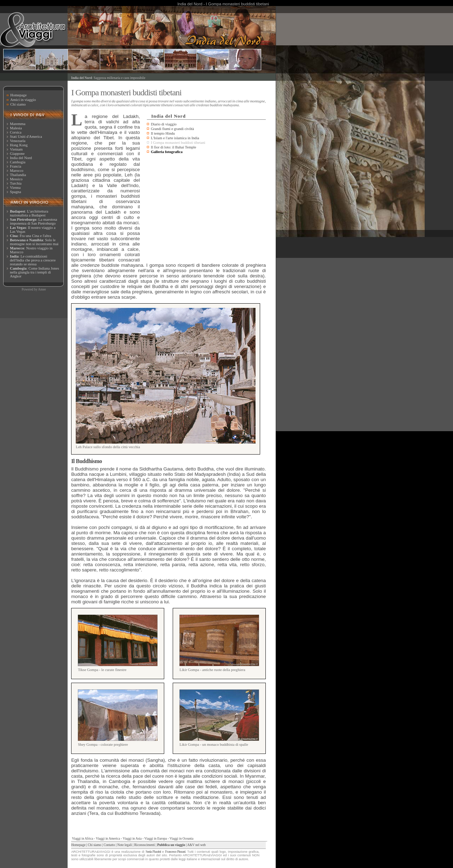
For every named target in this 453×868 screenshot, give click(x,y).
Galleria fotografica (167, 152)
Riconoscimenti (145, 845)
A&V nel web (196, 845)
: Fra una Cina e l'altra (30, 236)
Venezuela (18, 141)
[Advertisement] (206, 209)
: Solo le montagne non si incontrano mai (34, 242)
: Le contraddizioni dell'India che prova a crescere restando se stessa (33, 260)
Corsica (16, 132)
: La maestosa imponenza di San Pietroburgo (33, 221)
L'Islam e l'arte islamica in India (175, 138)
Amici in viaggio (23, 100)
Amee (42, 289)
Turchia (16, 183)
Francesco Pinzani (175, 852)
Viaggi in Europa (156, 839)
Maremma (18, 124)
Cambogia (18, 162)
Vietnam (16, 149)
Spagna (15, 192)
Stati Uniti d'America (26, 137)
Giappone (17, 154)
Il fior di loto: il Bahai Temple (173, 147)
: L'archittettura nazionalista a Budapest (29, 213)
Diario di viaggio (164, 124)
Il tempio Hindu (163, 133)
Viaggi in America (108, 839)
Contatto (109, 845)
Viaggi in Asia (132, 839)
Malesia (16, 128)
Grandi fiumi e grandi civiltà (172, 129)
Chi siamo (18, 104)
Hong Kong (19, 145)
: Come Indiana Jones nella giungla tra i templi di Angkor (35, 272)
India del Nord (21, 158)
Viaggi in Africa (82, 839)
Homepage (18, 95)
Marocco (17, 171)
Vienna (15, 188)
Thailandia (18, 175)
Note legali (124, 845)
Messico (16, 179)
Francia (16, 166)
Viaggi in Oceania (181, 839)
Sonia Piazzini (153, 852)
